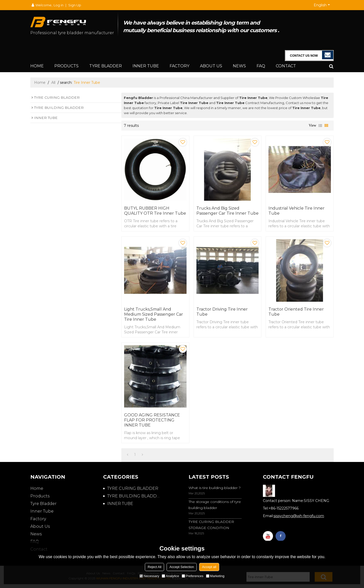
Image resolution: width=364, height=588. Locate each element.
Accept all (209, 567)
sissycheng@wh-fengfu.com (299, 516)
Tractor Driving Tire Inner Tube (222, 312)
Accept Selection (182, 567)
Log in (59, 5)
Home (37, 66)
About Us (211, 66)
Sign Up (75, 5)
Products (66, 66)
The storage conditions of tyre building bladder (215, 505)
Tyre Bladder (106, 66)
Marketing (215, 576)
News (239, 66)
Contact (286, 66)
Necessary (149, 576)
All (53, 83)
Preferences (193, 576)
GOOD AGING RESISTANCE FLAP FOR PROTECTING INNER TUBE (152, 420)
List (320, 126)
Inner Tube (146, 66)
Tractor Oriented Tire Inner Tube (296, 312)
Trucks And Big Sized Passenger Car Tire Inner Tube (227, 211)
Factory (179, 66)
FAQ (261, 66)
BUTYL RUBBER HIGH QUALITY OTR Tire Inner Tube (155, 211)
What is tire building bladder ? (215, 488)
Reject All (154, 567)
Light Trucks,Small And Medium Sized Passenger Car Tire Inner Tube (154, 314)
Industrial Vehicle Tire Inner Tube (297, 211)
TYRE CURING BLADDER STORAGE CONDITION (211, 525)
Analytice (170, 576)
